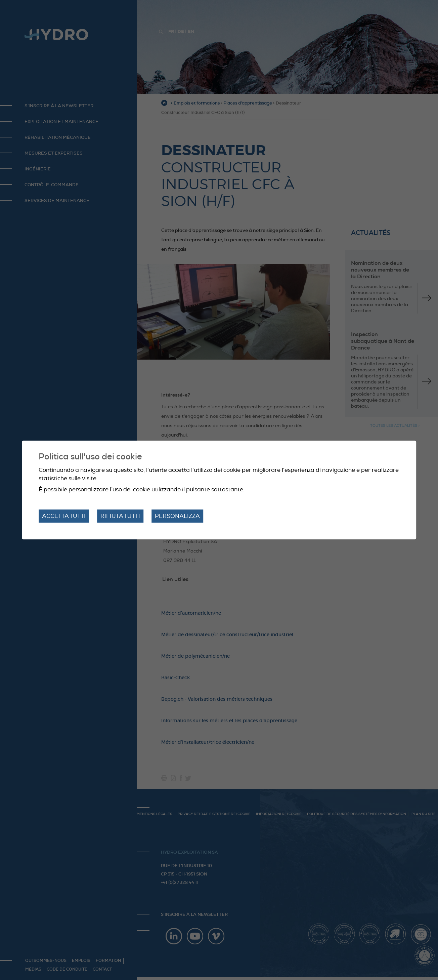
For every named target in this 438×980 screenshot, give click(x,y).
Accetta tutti (64, 516)
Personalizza (177, 516)
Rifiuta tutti (120, 516)
